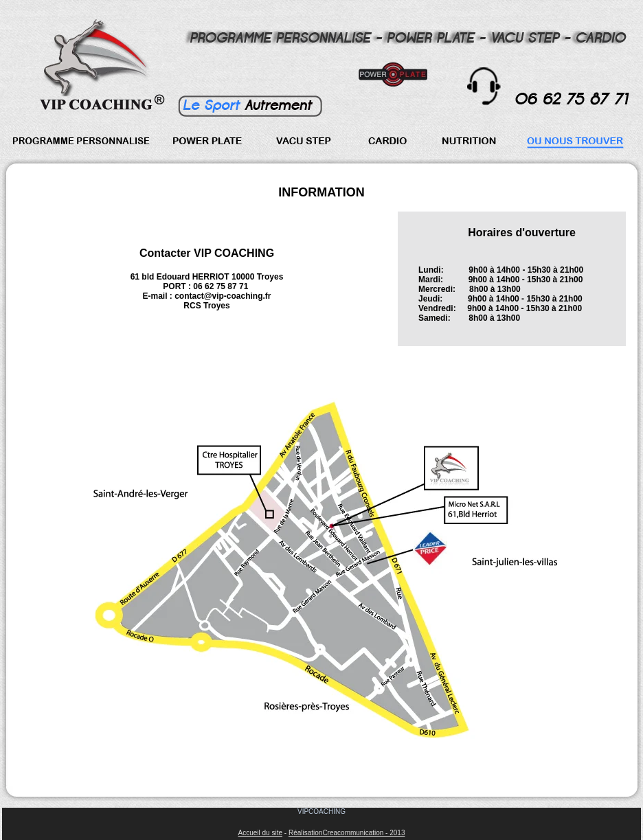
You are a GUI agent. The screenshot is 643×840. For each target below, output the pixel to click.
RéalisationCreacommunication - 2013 (347, 833)
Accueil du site (260, 833)
